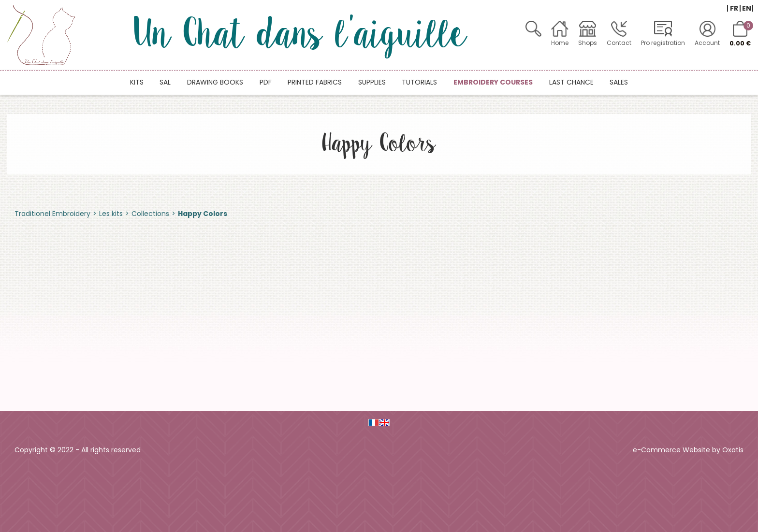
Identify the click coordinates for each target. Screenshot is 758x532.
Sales (619, 82)
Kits (137, 82)
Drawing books (215, 82)
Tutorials (419, 82)
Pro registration (663, 43)
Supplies (372, 82)
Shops (588, 43)
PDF (266, 82)
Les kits (111, 214)
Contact (619, 43)
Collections (150, 214)
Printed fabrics (315, 82)
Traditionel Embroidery (52, 214)
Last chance (571, 82)
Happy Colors (203, 214)
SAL (165, 82)
